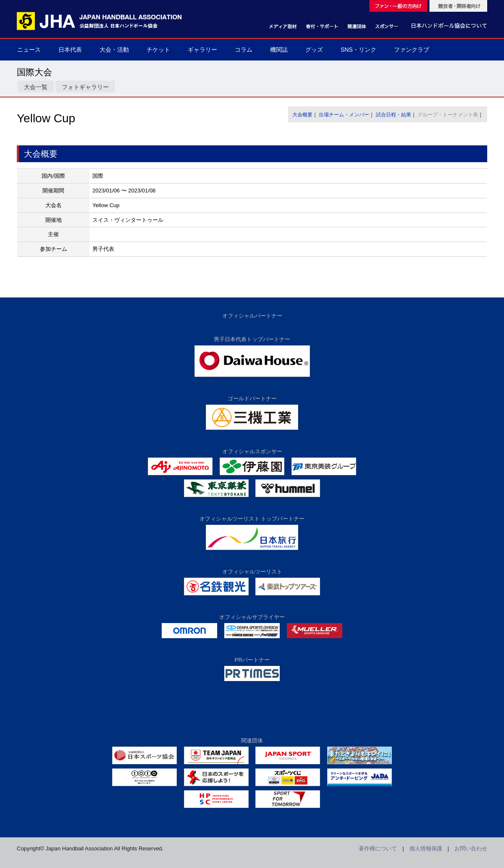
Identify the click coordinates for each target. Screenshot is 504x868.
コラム (244, 50)
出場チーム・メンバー (344, 115)
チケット (158, 50)
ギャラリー (202, 50)
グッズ (314, 50)
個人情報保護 (426, 848)
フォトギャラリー (85, 87)
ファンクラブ (412, 50)
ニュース (29, 50)
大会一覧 (36, 87)
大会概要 (302, 115)
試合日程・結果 (394, 115)
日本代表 (70, 50)
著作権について (378, 848)
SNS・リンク (358, 50)
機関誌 (279, 50)
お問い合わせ (471, 848)
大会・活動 (114, 50)
